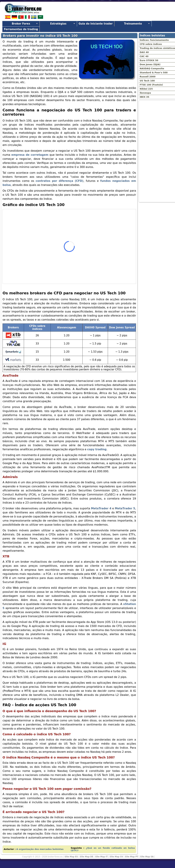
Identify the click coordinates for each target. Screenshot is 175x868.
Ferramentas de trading (21, 29)
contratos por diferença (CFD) (59, 181)
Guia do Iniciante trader (96, 24)
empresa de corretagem (30, 155)
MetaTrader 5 (125, 508)
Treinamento (133, 24)
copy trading (97, 449)
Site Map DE (86, 857)
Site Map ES (71, 857)
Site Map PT (132, 857)
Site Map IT (101, 857)
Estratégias (58, 24)
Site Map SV (116, 857)
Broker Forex (21, 24)
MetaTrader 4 (101, 508)
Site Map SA (147, 857)
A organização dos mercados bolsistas (40, 849)
